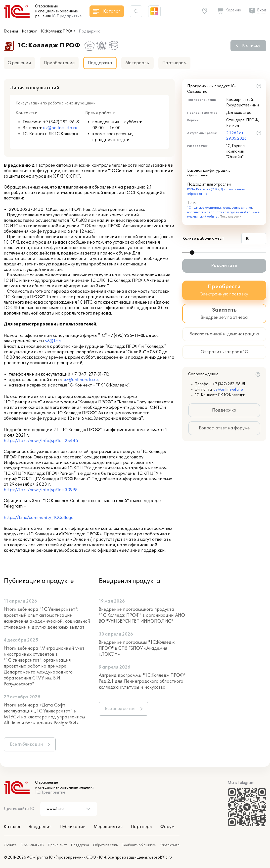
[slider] (192, 253)
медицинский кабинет (203, 217)
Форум (167, 827)
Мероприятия (108, 827)
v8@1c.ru (54, 341)
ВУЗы (191, 189)
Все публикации (26, 744)
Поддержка (224, 410)
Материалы (137, 63)
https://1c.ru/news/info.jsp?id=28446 (41, 441)
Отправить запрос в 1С (224, 352)
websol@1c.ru (160, 857)
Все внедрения (120, 709)
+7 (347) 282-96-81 (61, 122)
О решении (19, 63)
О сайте (10, 845)
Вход (262, 10)
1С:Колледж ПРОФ (58, 31)
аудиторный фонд (218, 208)
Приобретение (59, 63)
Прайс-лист (57, 845)
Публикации (73, 827)
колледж (229, 212)
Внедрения (40, 827)
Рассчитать (224, 266)
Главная (11, 31)
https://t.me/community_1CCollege (39, 518)
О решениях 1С (32, 845)
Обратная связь (105, 845)
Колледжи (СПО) (208, 189)
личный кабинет (248, 212)
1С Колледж (196, 208)
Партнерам (174, 63)
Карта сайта (170, 845)
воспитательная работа (204, 212)
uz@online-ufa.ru (60, 128)
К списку (251, 46)
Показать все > (231, 217)
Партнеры (142, 827)
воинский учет (242, 208)
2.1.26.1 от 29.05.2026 (236, 136)
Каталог (29, 31)
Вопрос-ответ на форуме (224, 428)
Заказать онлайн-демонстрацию (224, 334)
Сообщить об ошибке (139, 845)
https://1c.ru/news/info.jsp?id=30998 (41, 490)
